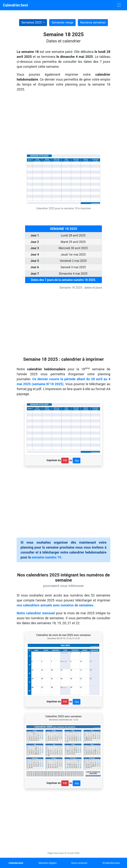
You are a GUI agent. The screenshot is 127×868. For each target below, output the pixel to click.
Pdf (65, 460)
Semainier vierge (62, 22)
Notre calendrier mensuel (36, 613)
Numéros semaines (93, 22)
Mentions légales (48, 863)
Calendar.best (16, 863)
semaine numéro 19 (46, 557)
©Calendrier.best (111, 863)
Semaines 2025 (32, 22)
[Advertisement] (63, 123)
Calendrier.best (15, 5)
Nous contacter (79, 863)
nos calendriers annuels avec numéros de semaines (55, 605)
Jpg (76, 460)
